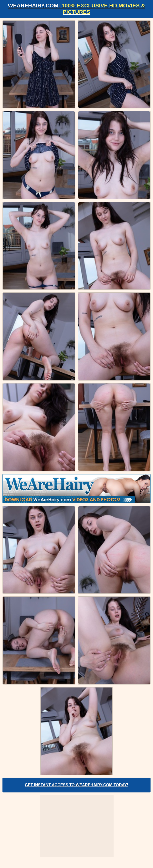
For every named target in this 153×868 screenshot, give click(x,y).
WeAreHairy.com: (76, 9)
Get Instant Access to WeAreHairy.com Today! (77, 785)
